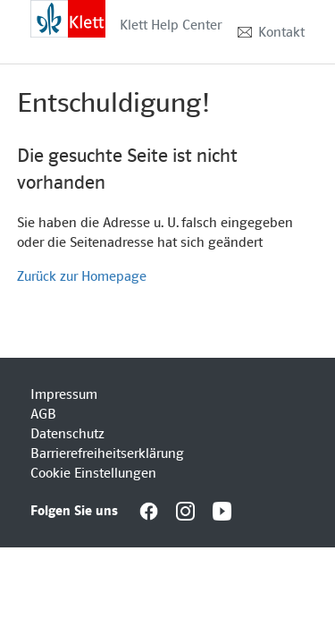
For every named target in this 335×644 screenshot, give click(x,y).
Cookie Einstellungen (93, 473)
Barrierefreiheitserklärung (107, 453)
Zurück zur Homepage (82, 276)
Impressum (64, 394)
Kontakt (281, 32)
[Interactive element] (68, 18)
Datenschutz (67, 434)
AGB (43, 414)
